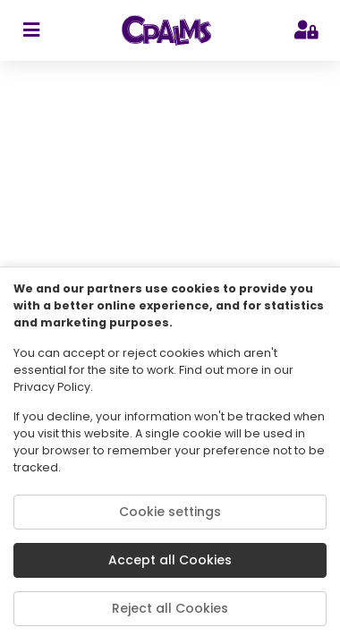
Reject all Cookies (170, 608)
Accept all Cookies (170, 560)
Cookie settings (170, 512)
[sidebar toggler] (31, 30)
